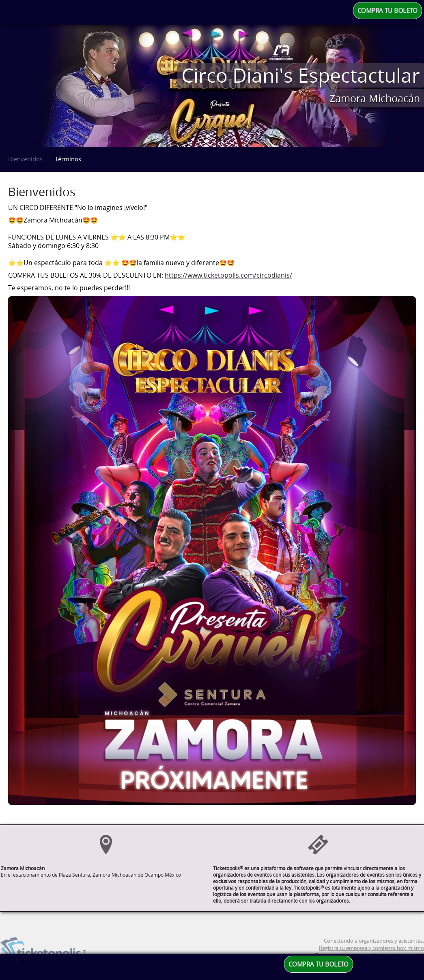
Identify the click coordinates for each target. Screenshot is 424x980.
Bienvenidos (25, 159)
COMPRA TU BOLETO (387, 11)
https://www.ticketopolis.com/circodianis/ (228, 275)
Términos (68, 159)
